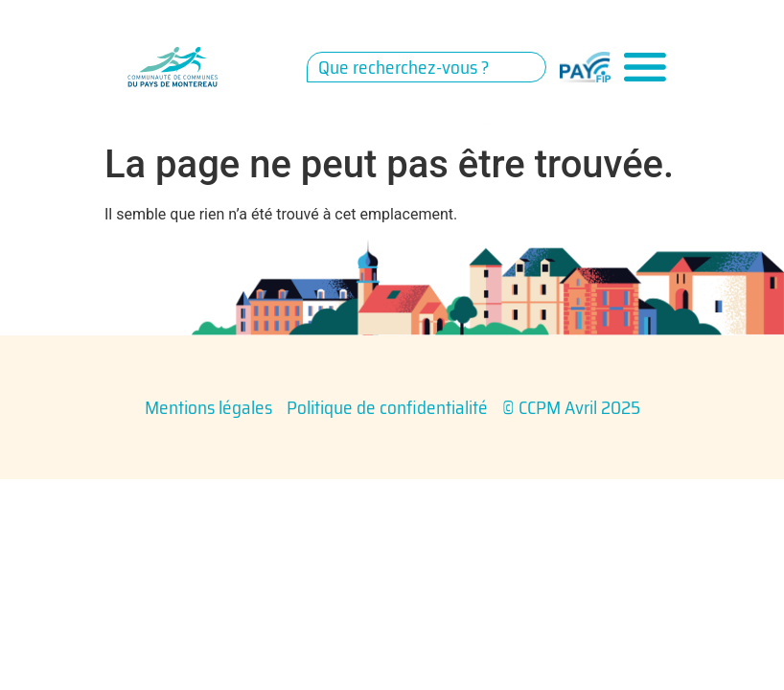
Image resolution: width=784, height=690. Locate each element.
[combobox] (427, 67)
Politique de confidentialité (387, 407)
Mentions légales (208, 407)
